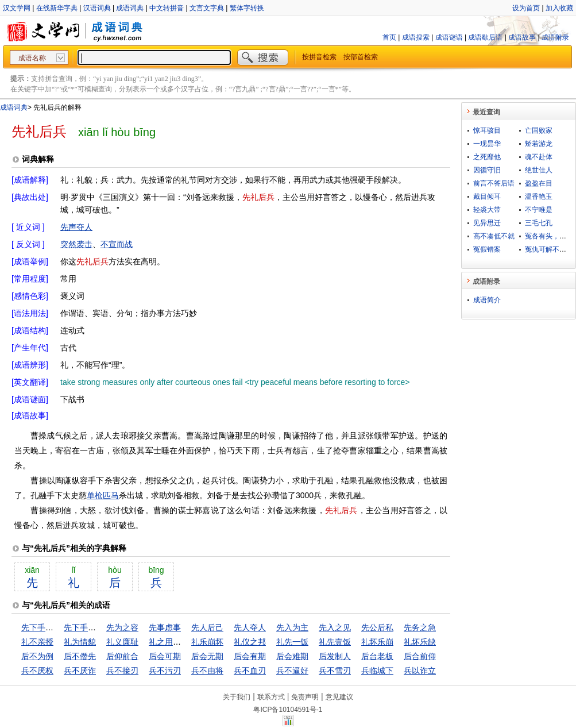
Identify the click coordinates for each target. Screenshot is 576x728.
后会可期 (165, 656)
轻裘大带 (487, 210)
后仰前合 (122, 656)
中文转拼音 (167, 8)
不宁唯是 (539, 210)
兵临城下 (377, 671)
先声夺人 (76, 227)
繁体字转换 (247, 8)
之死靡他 (487, 157)
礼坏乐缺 (420, 642)
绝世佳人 (539, 170)
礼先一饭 (292, 642)
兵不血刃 (250, 671)
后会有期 (250, 656)
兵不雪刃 (335, 671)
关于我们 (237, 697)
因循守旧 (487, 170)
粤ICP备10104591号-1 (288, 710)
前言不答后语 (494, 183)
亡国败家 (539, 130)
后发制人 (335, 656)
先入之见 (335, 627)
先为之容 (122, 627)
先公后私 (377, 627)
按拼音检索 (319, 57)
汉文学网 (17, 8)
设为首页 (526, 8)
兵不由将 (207, 671)
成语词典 (130, 8)
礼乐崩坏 (207, 642)
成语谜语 (449, 37)
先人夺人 (250, 627)
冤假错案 (487, 249)
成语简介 (487, 300)
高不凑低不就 (494, 236)
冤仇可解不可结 (549, 249)
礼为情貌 (80, 642)
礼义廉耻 (122, 642)
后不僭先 (80, 656)
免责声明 (305, 697)
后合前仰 (420, 656)
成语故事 (522, 37)
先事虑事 (165, 627)
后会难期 (292, 656)
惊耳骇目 (487, 130)
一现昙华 (487, 144)
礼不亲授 (37, 642)
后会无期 (207, 656)
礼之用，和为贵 (177, 642)
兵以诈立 (420, 671)
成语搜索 (416, 37)
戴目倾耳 (487, 197)
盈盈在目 (539, 183)
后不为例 (37, 656)
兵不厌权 (37, 671)
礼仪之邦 (250, 642)
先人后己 (207, 627)
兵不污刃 (165, 671)
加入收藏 (559, 8)
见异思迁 (487, 223)
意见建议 (339, 697)
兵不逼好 (292, 671)
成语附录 (555, 37)
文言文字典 (207, 8)
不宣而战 (117, 244)
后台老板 (377, 656)
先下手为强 (41, 627)
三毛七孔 (539, 223)
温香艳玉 (539, 197)
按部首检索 (361, 57)
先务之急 (420, 627)
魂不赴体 (539, 157)
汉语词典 (97, 8)
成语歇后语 (485, 37)
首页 (389, 37)
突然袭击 (76, 244)
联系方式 (271, 697)
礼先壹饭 (335, 642)
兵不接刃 (122, 671)
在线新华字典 (57, 8)
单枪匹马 (103, 495)
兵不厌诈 (80, 671)
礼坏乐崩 (377, 642)
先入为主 (292, 627)
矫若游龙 (539, 144)
